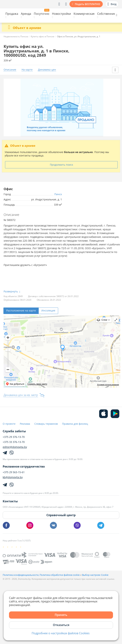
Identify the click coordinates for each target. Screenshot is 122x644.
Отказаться (61, 625)
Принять (61, 615)
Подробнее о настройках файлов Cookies (61, 633)
